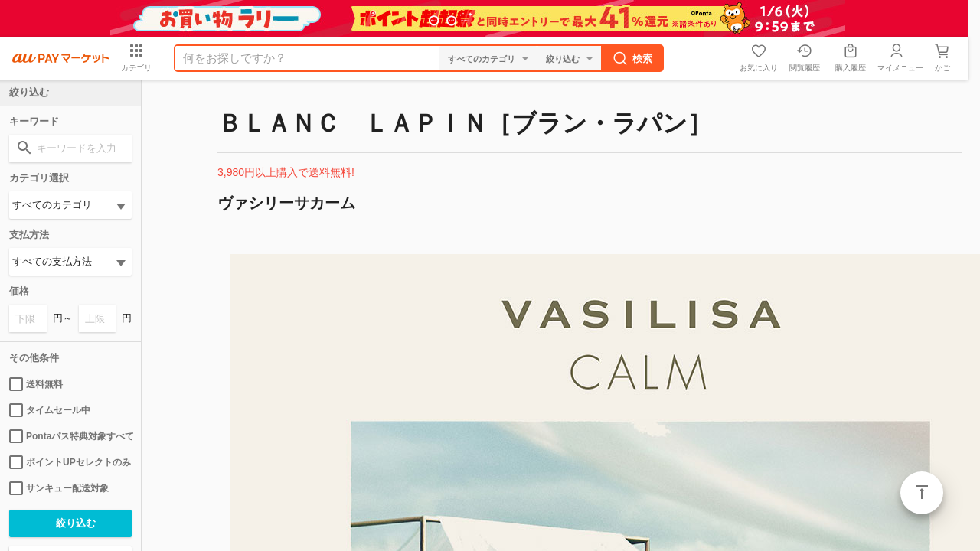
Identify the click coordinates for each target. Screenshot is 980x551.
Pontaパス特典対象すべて (70, 436)
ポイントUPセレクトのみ (70, 462)
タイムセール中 (50, 410)
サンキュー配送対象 (59, 488)
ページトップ (922, 493)
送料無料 (36, 384)
